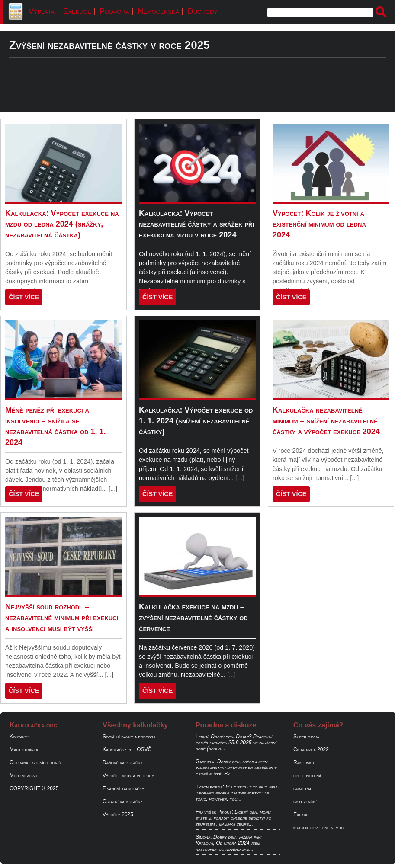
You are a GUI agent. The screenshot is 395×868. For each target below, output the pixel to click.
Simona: (204, 837)
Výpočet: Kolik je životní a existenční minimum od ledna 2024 (319, 224)
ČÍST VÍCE (24, 297)
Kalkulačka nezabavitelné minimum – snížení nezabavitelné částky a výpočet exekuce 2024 (326, 421)
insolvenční (305, 801)
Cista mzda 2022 (311, 749)
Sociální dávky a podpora (129, 737)
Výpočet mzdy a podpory (128, 775)
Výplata (42, 11)
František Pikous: (214, 812)
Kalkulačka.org (33, 725)
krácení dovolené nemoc (318, 827)
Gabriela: (206, 762)
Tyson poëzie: (210, 787)
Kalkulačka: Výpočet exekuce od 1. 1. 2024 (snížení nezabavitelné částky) (196, 421)
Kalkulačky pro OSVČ (127, 749)
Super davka (306, 737)
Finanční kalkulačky (123, 788)
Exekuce (77, 11)
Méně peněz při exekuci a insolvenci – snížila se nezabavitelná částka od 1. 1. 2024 (56, 426)
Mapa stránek (24, 749)
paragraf (303, 788)
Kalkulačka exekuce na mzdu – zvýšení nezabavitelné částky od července (193, 618)
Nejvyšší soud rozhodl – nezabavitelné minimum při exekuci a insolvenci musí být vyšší (62, 618)
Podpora (114, 11)
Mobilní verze (24, 775)
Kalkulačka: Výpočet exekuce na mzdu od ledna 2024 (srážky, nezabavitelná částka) (62, 224)
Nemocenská (158, 11)
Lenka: (202, 737)
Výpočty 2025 (118, 814)
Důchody (203, 11)
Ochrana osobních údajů (35, 762)
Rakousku (304, 762)
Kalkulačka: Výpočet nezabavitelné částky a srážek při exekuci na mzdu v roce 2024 (196, 224)
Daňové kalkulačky (122, 762)
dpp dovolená (307, 775)
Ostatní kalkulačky (122, 801)
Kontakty (19, 737)
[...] (113, 489)
